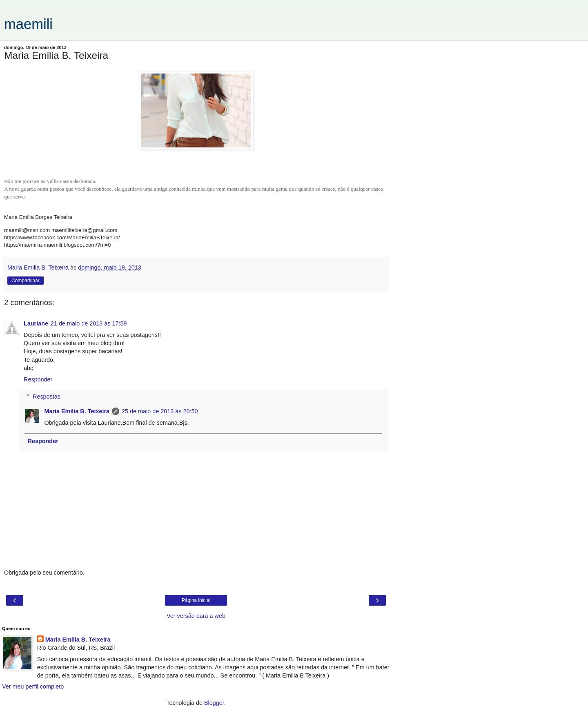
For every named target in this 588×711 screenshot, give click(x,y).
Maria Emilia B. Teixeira (77, 411)
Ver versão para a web (196, 616)
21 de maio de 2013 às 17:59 (89, 323)
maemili (28, 24)
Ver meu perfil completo (33, 686)
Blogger (214, 703)
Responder (38, 379)
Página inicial (196, 600)
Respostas (47, 397)
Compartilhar (26, 281)
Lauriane (36, 323)
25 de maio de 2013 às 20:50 (160, 411)
